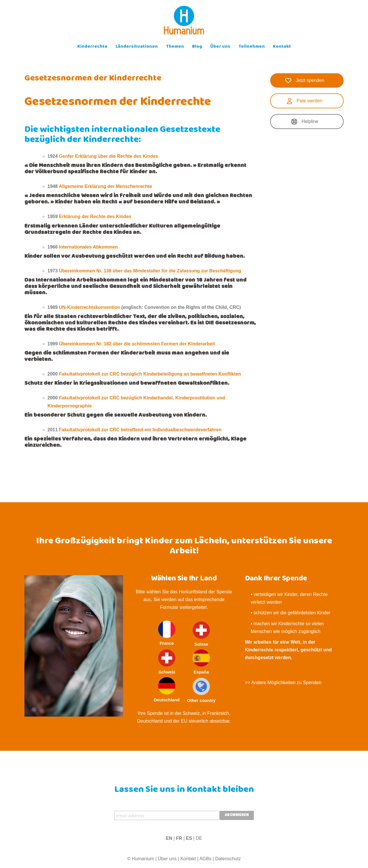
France (167, 633)
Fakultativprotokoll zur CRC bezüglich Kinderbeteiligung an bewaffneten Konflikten (150, 374)
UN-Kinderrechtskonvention (89, 307)
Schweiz (167, 662)
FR (179, 838)
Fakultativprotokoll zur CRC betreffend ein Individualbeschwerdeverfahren (140, 430)
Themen (175, 47)
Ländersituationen (137, 47)
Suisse (201, 634)
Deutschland (167, 690)
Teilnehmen (252, 47)
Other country (201, 690)
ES (189, 838)
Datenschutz (228, 859)
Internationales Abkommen (88, 247)
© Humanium (141, 859)
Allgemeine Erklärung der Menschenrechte (105, 186)
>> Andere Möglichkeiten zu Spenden (283, 683)
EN (169, 838)
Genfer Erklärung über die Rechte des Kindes (109, 156)
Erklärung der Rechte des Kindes (95, 216)
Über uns (220, 47)
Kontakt (282, 47)
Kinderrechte (92, 47)
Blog (197, 47)
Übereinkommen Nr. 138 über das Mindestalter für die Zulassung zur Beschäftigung (150, 271)
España (201, 662)
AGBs (206, 859)
